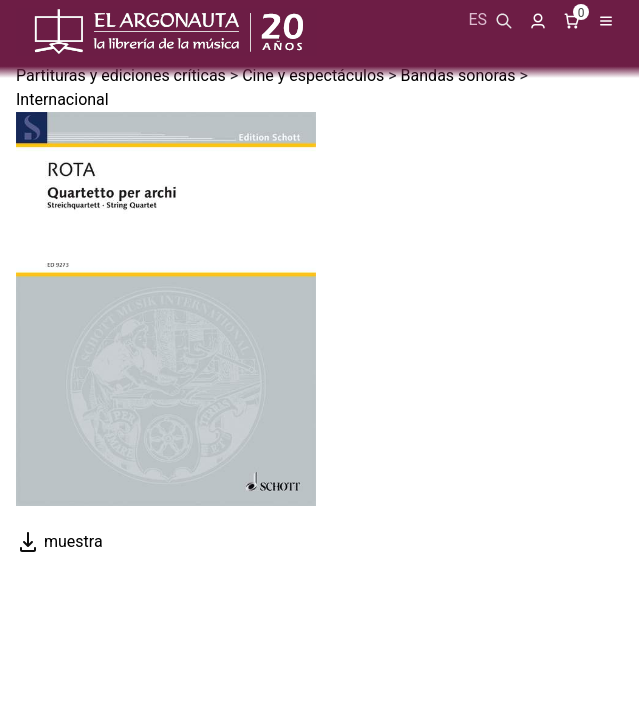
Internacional (62, 99)
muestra (59, 541)
